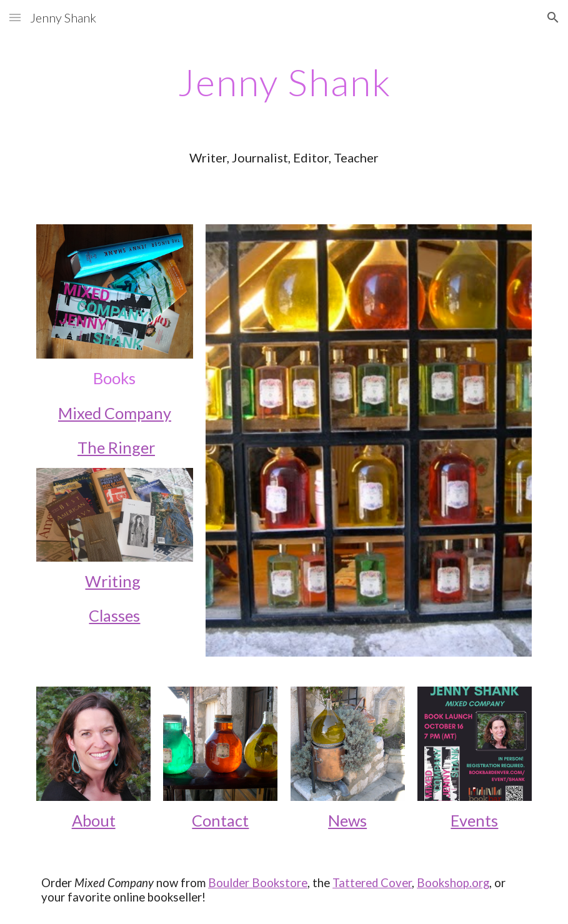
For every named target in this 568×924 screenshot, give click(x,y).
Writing (113, 581)
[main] (284, 82)
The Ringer (116, 447)
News (347, 820)
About (94, 820)
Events (474, 820)
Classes (114, 615)
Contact (220, 820)
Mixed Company (115, 413)
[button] (15, 17)
